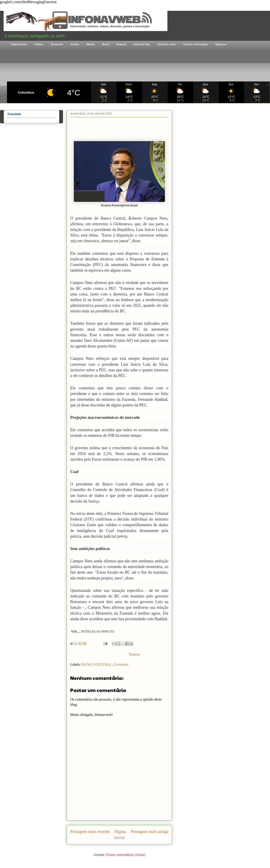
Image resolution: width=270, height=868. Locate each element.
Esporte (121, 44)
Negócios (221, 44)
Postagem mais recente (90, 831)
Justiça (75, 44)
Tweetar (134, 654)
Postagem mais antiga (150, 831)
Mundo (90, 44)
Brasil (106, 44)
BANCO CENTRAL (97, 664)
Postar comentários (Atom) (126, 855)
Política (39, 44)
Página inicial (19, 44)
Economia (57, 44)
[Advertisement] (138, 65)
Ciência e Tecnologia (195, 44)
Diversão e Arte (166, 44)
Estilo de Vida (142, 44)
